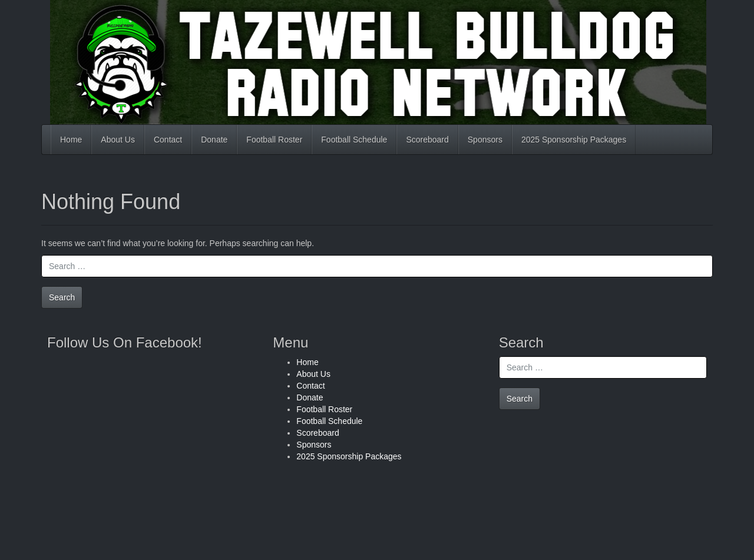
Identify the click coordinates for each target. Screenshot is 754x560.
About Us (118, 140)
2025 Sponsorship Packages (574, 140)
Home (71, 140)
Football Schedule (354, 140)
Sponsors (485, 140)
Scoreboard (427, 140)
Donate (214, 140)
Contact (168, 140)
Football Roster (274, 140)
